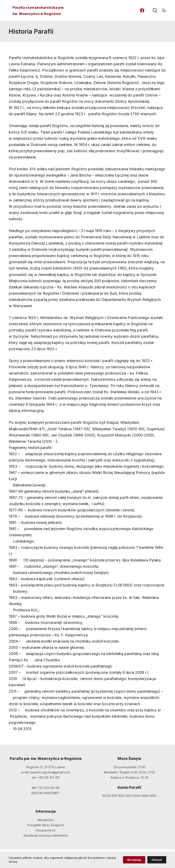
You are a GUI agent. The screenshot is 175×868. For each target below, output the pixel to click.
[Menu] (164, 10)
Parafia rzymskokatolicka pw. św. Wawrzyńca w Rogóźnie (38, 10)
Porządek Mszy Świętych (46, 825)
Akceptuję (134, 860)
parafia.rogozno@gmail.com (50, 772)
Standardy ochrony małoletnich (46, 835)
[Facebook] (142, 10)
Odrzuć (157, 860)
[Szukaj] (155, 10)
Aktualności (46, 820)
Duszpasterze (46, 830)
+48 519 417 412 (48, 777)
